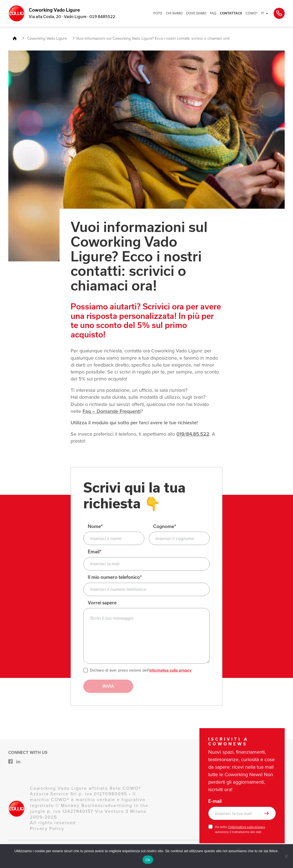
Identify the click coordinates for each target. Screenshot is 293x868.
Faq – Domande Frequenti (112, 411)
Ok (148, 860)
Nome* (95, 527)
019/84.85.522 (193, 434)
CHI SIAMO (174, 13)
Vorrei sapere (102, 603)
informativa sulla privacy (170, 670)
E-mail (215, 801)
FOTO (158, 13)
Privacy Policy (47, 828)
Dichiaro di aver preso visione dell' (141, 670)
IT (263, 13)
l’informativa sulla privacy (246, 827)
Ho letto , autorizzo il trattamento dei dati (240, 829)
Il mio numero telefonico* (115, 577)
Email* (95, 552)
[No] (286, 856)
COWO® (252, 13)
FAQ (213, 13)
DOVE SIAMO (196, 13)
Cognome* (165, 527)
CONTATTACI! (231, 13)
